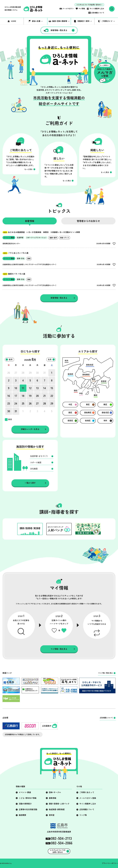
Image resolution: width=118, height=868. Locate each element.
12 (30, 388)
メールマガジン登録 (88, 798)
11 (23, 388)
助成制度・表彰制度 (57, 809)
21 (45, 396)
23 (9, 403)
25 (23, 403)
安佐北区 (105, 413)
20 (37, 396)
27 (16, 373)
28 (23, 373)
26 (9, 373)
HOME (13, 21)
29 (30, 373)
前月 (11, 360)
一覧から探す (30, 483)
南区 (105, 405)
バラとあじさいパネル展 (15, 253)
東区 (88, 405)
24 (16, 403)
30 (37, 373)
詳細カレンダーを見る (30, 429)
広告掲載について (98, 13)
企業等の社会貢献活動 (28, 809)
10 (16, 388)
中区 (70, 405)
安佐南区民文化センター (11, 244)
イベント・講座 (25, 792)
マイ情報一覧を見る (59, 649)
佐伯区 (88, 421)
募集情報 (53, 798)
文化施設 (34, 469)
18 (23, 396)
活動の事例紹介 (25, 804)
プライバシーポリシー (110, 863)
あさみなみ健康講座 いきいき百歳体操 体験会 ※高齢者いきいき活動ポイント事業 (41, 232)
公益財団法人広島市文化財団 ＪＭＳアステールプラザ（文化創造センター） (29, 264)
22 (52, 396)
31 (45, 373)
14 (45, 388)
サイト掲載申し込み (97, 9)
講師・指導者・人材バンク (59, 804)
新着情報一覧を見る (59, 30)
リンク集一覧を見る (105, 673)
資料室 (52, 815)
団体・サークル (55, 792)
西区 (70, 413)
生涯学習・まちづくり (39, 456)
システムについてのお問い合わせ (89, 5)
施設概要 (22, 815)
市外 (105, 421)
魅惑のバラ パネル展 (14, 274)
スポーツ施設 (36, 462)
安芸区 (70, 421)
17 (16, 396)
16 (9, 396)
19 (30, 396)
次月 (50, 360)
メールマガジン (68, 9)
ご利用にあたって (87, 792)
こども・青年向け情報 (28, 798)
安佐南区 (88, 413)
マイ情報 (82, 9)
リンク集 (83, 815)
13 (37, 388)
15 (52, 388)
